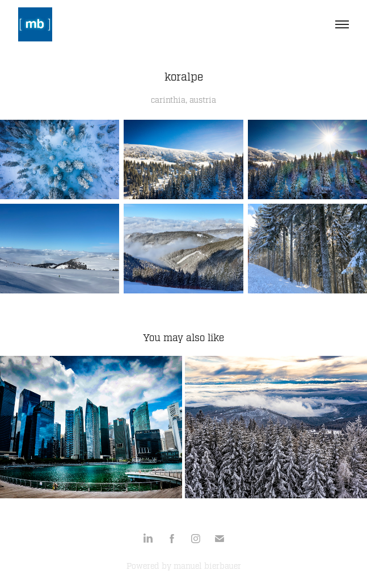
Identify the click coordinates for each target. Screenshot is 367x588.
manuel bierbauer (207, 566)
